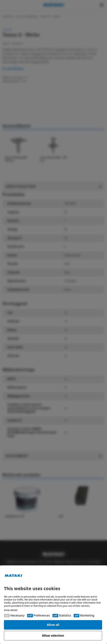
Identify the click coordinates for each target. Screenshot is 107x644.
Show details (11, 610)
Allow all (53, 625)
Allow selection (53, 635)
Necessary (17, 615)
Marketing (87, 615)
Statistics (65, 615)
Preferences (42, 615)
